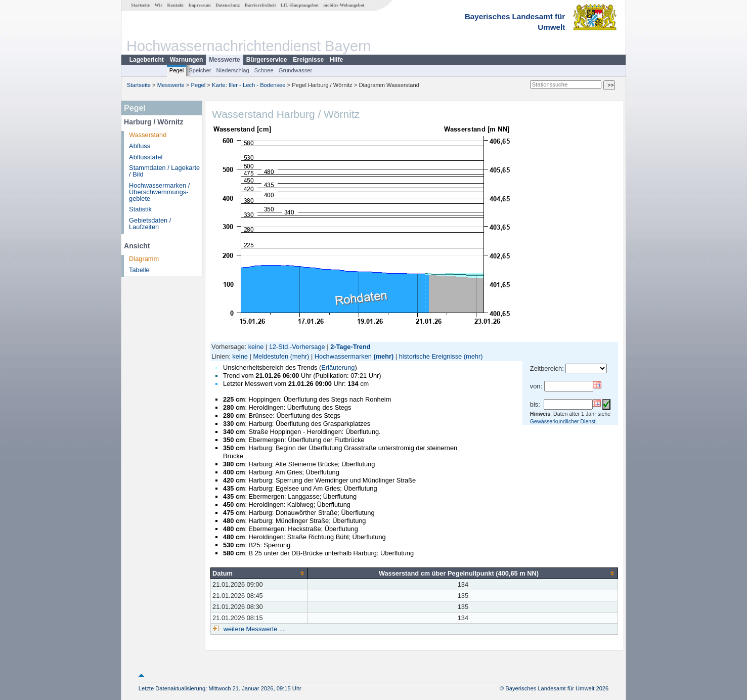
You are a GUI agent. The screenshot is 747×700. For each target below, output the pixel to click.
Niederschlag (232, 70)
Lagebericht (147, 60)
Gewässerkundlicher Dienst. (564, 421)
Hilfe (336, 60)
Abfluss (140, 146)
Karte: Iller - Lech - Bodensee (249, 85)
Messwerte (224, 60)
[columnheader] (259, 573)
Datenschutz (228, 5)
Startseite (140, 5)
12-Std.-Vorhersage (297, 347)
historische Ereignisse (430, 356)
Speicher (200, 70)
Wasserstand (148, 135)
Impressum (199, 5)
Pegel (177, 70)
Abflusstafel (146, 157)
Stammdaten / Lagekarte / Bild (164, 171)
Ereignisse (308, 60)
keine (256, 347)
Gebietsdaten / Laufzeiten (150, 224)
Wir (159, 5)
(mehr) (300, 356)
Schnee (264, 70)
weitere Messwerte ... (253, 629)
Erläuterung (338, 367)
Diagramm (144, 259)
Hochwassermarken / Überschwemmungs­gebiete (159, 192)
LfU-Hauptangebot (300, 5)
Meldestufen (271, 356)
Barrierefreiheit (260, 5)
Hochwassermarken (343, 356)
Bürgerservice (267, 60)
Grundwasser (296, 70)
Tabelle (139, 270)
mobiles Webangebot (344, 5)
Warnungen (187, 60)
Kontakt (175, 5)
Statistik (140, 209)
